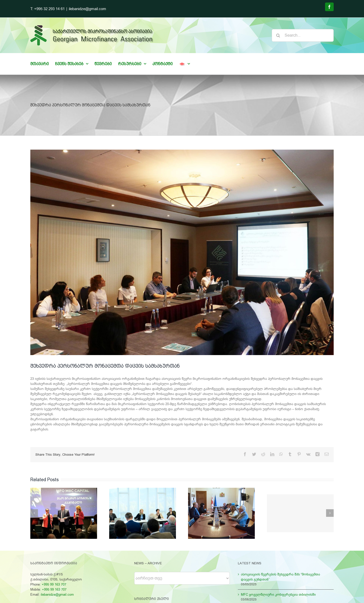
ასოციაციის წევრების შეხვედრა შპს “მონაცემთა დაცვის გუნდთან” (280, 577)
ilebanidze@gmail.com (87, 9)
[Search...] (303, 35)
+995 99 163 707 (54, 584)
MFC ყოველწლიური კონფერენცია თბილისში (278, 595)
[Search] (278, 35)
